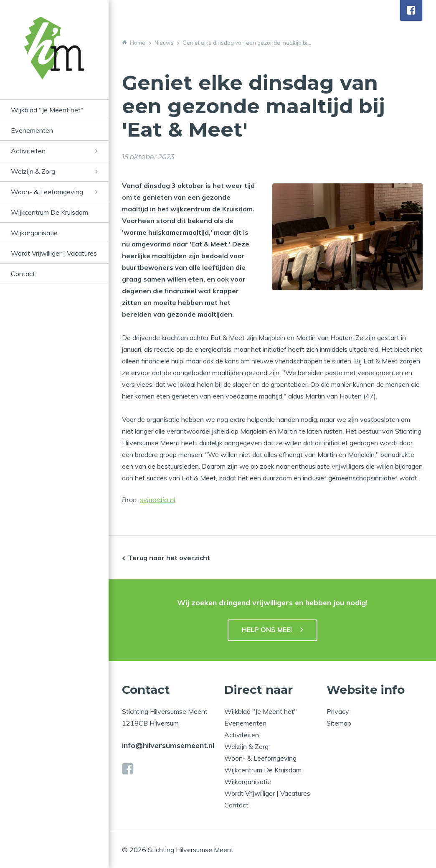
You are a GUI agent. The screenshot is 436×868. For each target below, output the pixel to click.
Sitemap (339, 723)
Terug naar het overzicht (169, 558)
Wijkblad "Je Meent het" (47, 110)
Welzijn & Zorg (33, 171)
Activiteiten (28, 151)
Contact (23, 274)
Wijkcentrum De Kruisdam (49, 212)
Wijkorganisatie (34, 233)
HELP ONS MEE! (267, 629)
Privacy (338, 711)
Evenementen (32, 130)
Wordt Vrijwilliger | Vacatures (54, 253)
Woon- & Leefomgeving (47, 192)
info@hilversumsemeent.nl (168, 745)
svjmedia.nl (158, 500)
